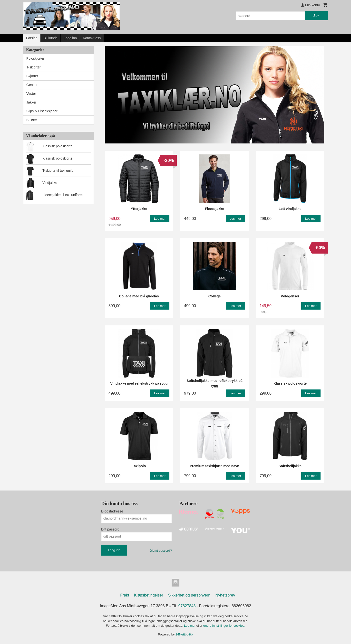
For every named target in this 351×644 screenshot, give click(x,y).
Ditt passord (110, 529)
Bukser (32, 120)
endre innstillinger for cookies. (224, 626)
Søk (316, 16)
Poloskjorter (35, 58)
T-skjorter (33, 67)
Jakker (31, 102)
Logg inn (70, 38)
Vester (31, 94)
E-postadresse (112, 511)
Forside (32, 38)
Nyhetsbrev (225, 595)
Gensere (33, 85)
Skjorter (32, 76)
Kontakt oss (92, 38)
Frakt (125, 595)
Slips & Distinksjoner (42, 111)
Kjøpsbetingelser (149, 595)
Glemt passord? (161, 551)
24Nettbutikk (184, 634)
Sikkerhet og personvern (189, 595)
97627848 (187, 606)
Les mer (190, 626)
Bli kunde (51, 38)
